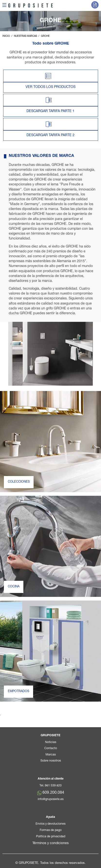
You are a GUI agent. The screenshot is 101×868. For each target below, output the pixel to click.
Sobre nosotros (51, 761)
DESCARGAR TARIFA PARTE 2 (50, 135)
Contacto (51, 749)
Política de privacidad (51, 837)
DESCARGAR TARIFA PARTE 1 (50, 111)
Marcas (51, 755)
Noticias (51, 742)
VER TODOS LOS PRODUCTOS (50, 87)
